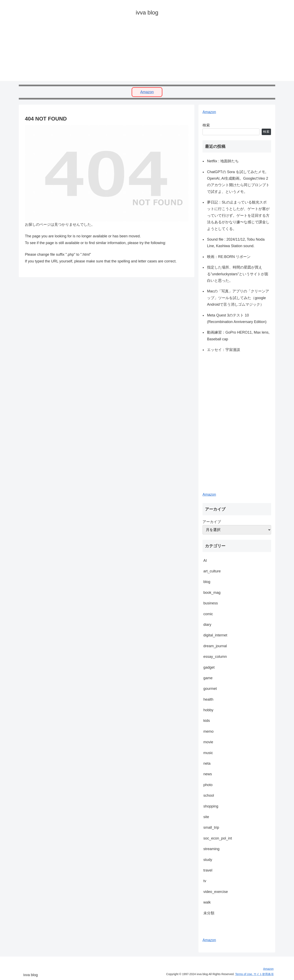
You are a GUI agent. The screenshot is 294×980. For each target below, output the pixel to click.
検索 (206, 125)
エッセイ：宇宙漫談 (224, 350)
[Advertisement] (141, 52)
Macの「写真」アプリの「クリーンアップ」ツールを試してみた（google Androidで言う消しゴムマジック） (238, 298)
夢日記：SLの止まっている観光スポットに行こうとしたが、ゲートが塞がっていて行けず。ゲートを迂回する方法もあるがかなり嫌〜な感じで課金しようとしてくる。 (238, 216)
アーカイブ (212, 522)
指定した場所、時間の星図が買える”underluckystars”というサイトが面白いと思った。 (238, 274)
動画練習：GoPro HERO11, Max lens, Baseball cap (238, 336)
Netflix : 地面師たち (223, 161)
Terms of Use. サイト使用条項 (254, 974)
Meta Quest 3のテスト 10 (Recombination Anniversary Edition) (237, 319)
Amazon (147, 92)
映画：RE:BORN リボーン (229, 257)
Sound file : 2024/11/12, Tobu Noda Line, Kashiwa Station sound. (236, 243)
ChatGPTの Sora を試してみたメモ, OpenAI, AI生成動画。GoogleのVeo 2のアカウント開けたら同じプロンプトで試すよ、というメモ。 (238, 182)
